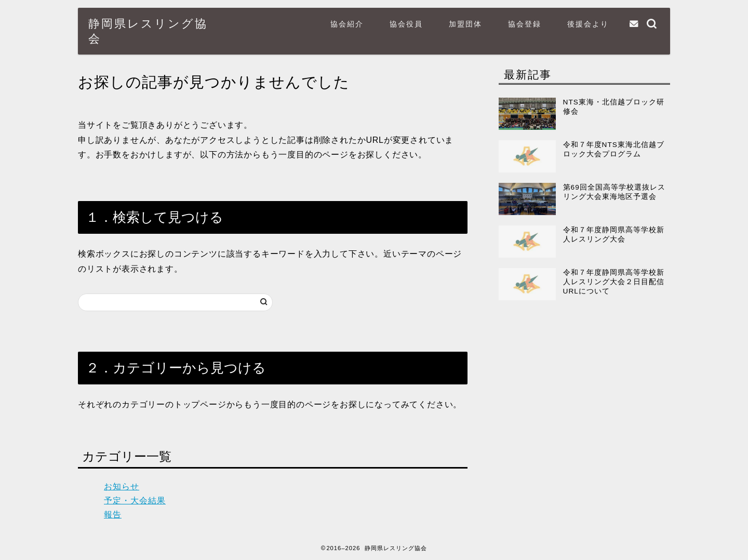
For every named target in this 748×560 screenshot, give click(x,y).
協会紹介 (347, 24)
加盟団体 (465, 24)
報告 (113, 515)
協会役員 (406, 24)
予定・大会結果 (135, 501)
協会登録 (525, 24)
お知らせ (122, 486)
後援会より (588, 24)
